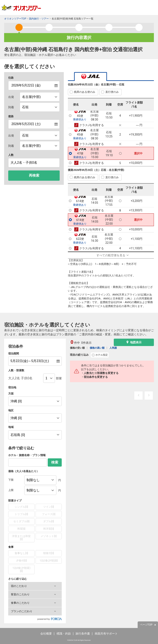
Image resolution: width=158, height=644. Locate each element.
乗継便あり (80, 120)
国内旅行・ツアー (39, 19)
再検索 (34, 175)
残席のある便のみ (85, 92)
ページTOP (146, 625)
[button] (35, 586)
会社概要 (46, 634)
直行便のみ (112, 92)
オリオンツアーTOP (15, 19)
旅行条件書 (83, 634)
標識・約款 (64, 634)
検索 (55, 462)
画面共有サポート (106, 634)
